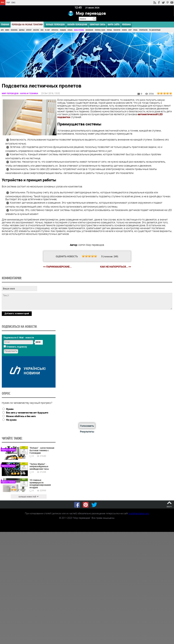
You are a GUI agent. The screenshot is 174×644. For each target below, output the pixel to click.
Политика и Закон (100, 30)
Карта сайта (114, 25)
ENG (13, 2)
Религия (124, 30)
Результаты (87, 431)
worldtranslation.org (139, 513)
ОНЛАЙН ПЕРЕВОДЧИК (77, 25)
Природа (109, 30)
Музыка (70, 30)
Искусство (36, 30)
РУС (3, 2)
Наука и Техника (79, 30)
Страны (135, 30)
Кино (42, 30)
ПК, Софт (47, 30)
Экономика (14, 30)
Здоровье (22, 30)
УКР (8, 2)
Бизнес (7, 30)
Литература (55, 30)
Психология (117, 30)
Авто (2, 30)
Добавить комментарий (17, 313)
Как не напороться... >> (116, 267)
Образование (89, 30)
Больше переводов (55, 25)
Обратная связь (97, 25)
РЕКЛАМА (126, 25)
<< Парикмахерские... (57, 266)
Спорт (130, 30)
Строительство (143, 30)
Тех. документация (155, 30)
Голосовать (87, 426)
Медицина (63, 30)
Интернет (29, 30)
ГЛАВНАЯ (5, 25)
